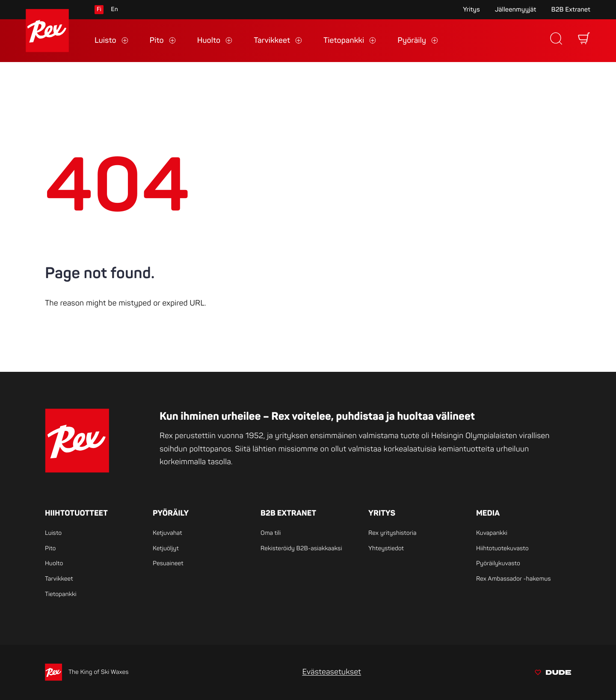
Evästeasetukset (332, 672)
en (114, 10)
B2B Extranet (571, 10)
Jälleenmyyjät (516, 10)
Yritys (471, 10)
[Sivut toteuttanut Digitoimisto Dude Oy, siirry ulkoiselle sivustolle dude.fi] (553, 674)
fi (99, 10)
